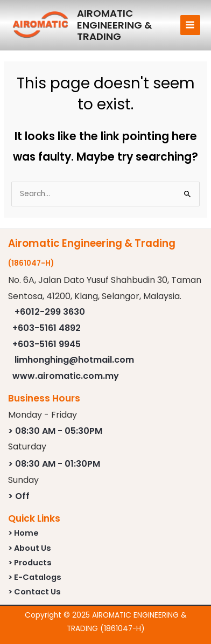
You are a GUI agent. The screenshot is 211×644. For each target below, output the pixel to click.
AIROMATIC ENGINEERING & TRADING (114, 25)
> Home (23, 533)
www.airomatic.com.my (66, 376)
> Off (19, 496)
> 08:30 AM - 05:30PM (55, 431)
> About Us (30, 548)
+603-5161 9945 (47, 344)
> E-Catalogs (35, 577)
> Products (30, 563)
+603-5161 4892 (47, 328)
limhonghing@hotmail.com (74, 360)
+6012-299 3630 (50, 312)
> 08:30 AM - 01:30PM (54, 464)
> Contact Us (34, 592)
